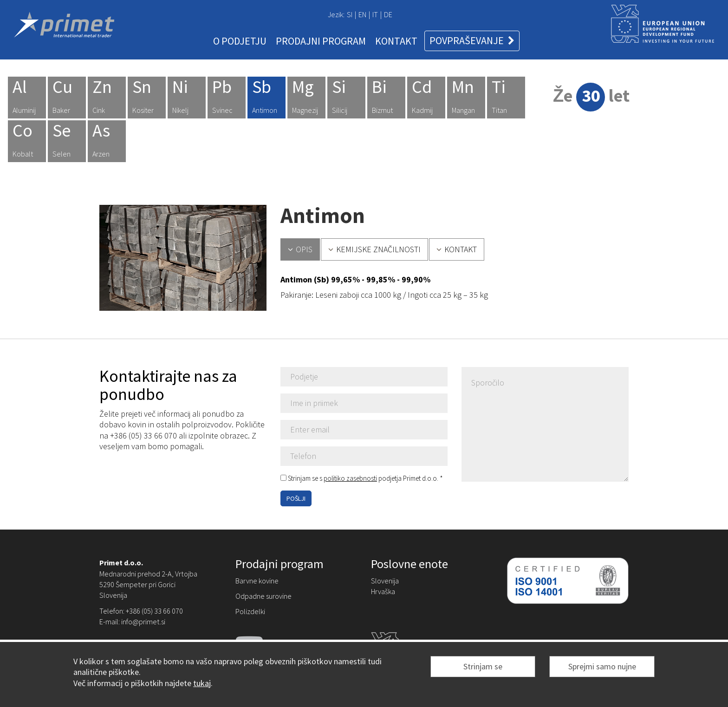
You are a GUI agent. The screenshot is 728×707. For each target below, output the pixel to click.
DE (388, 14)
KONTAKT (396, 41)
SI (350, 14)
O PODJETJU (240, 41)
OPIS (300, 249)
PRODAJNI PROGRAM (321, 41)
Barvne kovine (257, 581)
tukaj (202, 683)
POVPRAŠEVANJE (472, 40)
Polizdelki (250, 611)
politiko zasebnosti (350, 478)
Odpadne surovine (263, 596)
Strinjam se (483, 666)
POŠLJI (296, 498)
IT (375, 14)
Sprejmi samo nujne (602, 666)
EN (362, 14)
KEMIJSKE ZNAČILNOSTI (374, 249)
